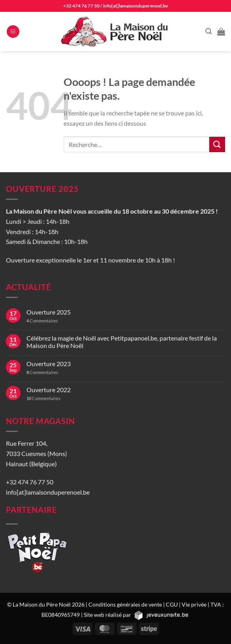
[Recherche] (208, 31)
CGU (172, 604)
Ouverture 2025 (49, 312)
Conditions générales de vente (125, 604)
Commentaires (42, 321)
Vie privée (194, 604)
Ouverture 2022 (49, 390)
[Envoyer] (217, 144)
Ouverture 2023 (49, 364)
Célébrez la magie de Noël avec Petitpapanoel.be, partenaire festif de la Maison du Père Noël (122, 342)
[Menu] (13, 32)
